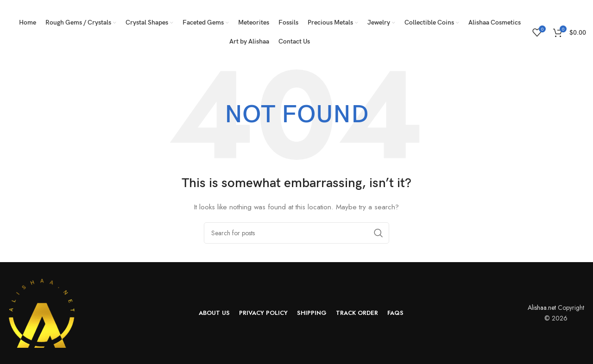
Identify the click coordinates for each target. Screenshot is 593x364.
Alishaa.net (542, 308)
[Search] (296, 233)
